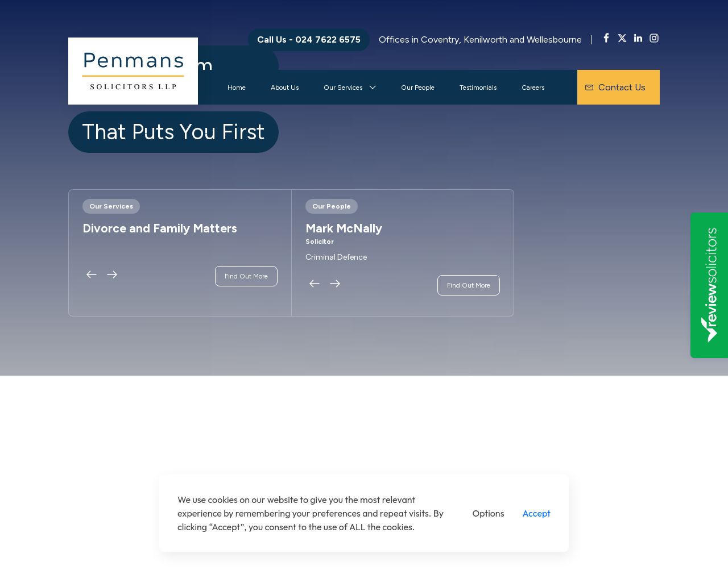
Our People (418, 88)
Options (489, 513)
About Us (285, 88)
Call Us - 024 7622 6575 (309, 39)
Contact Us (615, 87)
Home (237, 88)
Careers (533, 88)
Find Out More (246, 276)
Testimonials (478, 88)
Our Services (343, 88)
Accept (536, 513)
